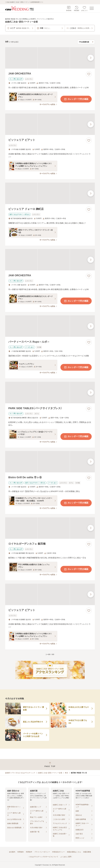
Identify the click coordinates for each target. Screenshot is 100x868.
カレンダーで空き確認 (76, 99)
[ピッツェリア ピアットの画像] (50, 124)
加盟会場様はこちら (74, 852)
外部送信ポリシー (58, 852)
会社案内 (12, 852)
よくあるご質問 (66, 857)
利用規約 (21, 852)
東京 (67, 773)
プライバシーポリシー (42, 852)
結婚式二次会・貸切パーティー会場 (50, 773)
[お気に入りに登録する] (89, 74)
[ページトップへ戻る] (50, 765)
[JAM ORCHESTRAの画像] (50, 58)
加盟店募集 (87, 852)
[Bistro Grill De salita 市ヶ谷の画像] (50, 462)
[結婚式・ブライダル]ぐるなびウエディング (20, 773)
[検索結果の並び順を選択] (86, 42)
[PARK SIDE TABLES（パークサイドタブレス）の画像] (50, 392)
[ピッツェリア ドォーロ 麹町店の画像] (50, 193)
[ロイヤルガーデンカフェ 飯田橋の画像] (50, 528)
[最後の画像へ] (91, 58)
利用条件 (29, 852)
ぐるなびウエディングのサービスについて (43, 857)
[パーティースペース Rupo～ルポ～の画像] (50, 326)
